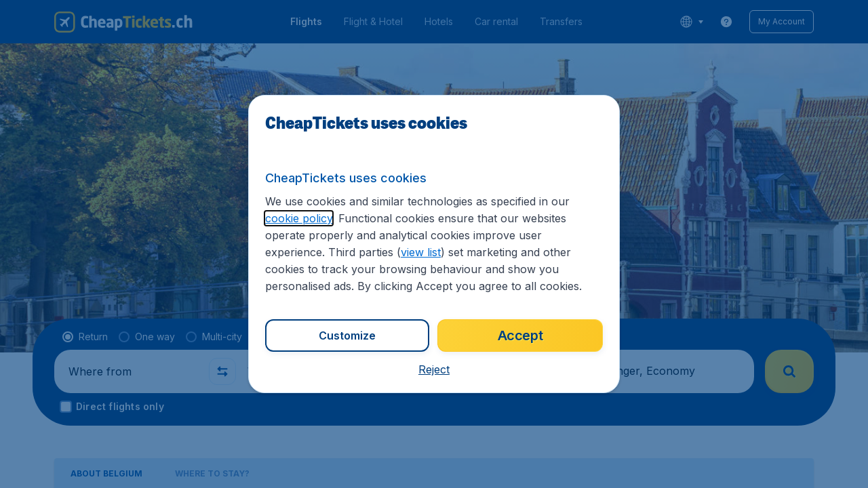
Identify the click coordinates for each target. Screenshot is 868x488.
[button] (434, 369)
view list (421, 252)
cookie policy (299, 218)
